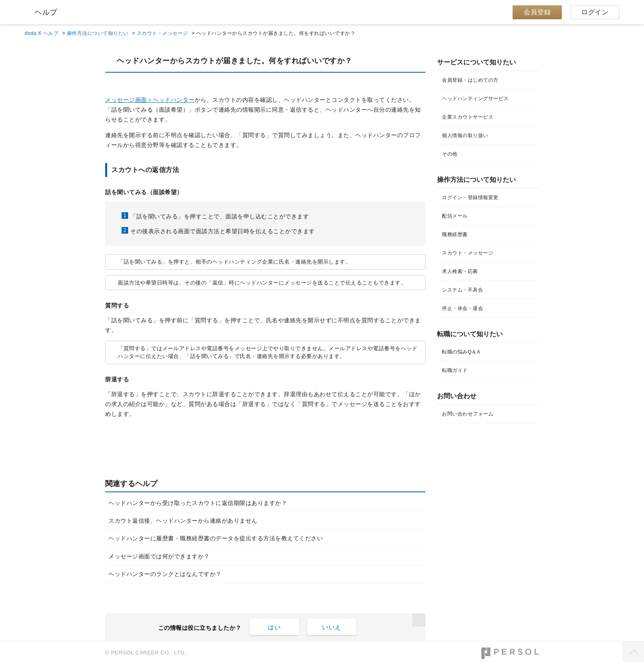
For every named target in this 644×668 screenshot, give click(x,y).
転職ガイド (455, 370)
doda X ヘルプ (41, 33)
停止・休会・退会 (462, 308)
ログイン (595, 12)
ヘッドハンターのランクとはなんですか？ (165, 574)
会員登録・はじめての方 (470, 80)
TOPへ (633, 652)
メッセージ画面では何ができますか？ (159, 556)
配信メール (455, 216)
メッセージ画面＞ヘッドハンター (150, 100)
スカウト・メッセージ (162, 33)
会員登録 (537, 12)
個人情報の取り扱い (465, 135)
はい (274, 627)
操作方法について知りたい (98, 33)
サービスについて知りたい (476, 62)
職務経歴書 (455, 234)
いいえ (332, 627)
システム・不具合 (462, 290)
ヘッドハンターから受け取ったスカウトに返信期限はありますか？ (198, 503)
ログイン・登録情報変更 (470, 197)
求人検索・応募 (460, 271)
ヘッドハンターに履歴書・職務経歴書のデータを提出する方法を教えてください (216, 538)
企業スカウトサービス (468, 117)
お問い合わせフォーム (468, 414)
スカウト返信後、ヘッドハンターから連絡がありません (183, 521)
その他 (450, 154)
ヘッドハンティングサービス (475, 99)
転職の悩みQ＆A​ (461, 352)
